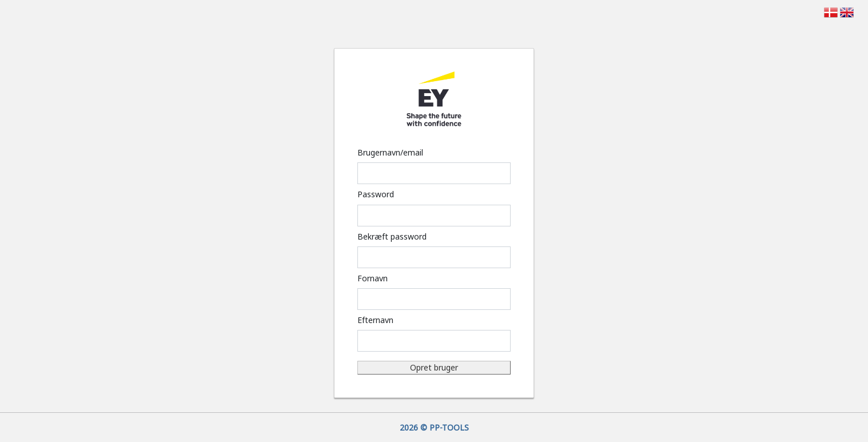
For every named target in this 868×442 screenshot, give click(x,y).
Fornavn (373, 278)
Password (376, 194)
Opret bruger (434, 367)
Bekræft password (392, 236)
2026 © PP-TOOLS (434, 427)
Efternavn (375, 320)
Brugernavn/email (390, 152)
